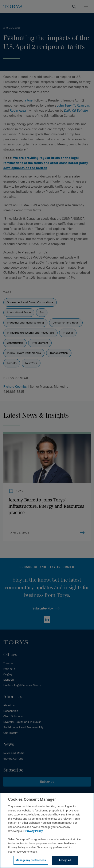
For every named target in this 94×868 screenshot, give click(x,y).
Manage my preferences (31, 860)
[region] (47, 830)
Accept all (65, 860)
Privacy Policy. (34, 831)
